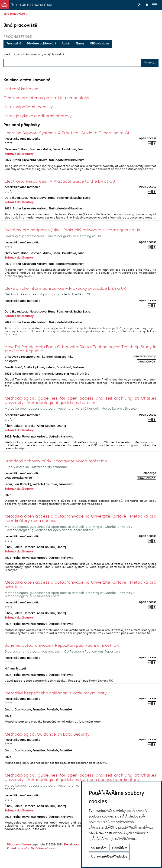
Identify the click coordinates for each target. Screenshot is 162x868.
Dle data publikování (41, 44)
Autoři (66, 44)
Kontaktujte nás (18, 848)
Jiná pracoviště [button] (16, 14)
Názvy (80, 44)
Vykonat (150, 63)
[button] (139, 5)
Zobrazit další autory (19, 154)
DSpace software (19, 844)
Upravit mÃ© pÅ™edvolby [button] (109, 856)
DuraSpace (72, 844)
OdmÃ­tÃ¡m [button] (120, 848)
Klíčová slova (100, 44)
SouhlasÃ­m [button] (99, 848)
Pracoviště (14, 44)
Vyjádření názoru (43, 848)
